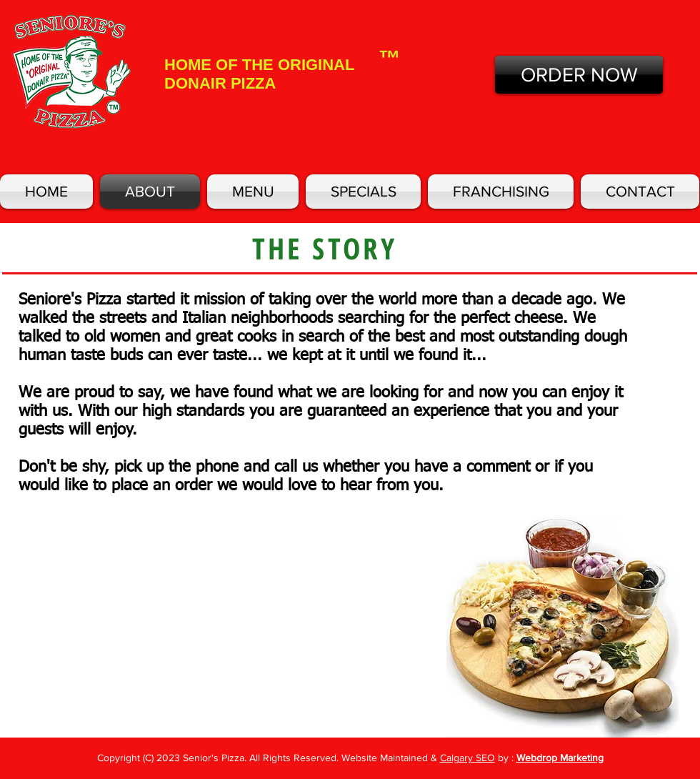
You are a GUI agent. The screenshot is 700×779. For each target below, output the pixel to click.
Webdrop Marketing (560, 758)
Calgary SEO (467, 758)
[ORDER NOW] (579, 75)
